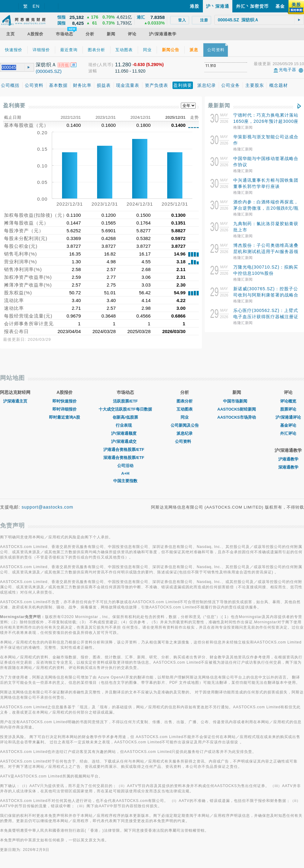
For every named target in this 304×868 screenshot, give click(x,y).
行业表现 (125, 425)
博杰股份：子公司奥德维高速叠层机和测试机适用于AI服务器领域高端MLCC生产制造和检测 (266, 251)
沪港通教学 (288, 459)
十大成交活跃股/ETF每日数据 (125, 409)
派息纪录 (185, 433)
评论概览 (288, 401)
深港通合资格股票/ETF (125, 458)
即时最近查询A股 (65, 417)
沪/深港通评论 (288, 417)
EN (36, 6)
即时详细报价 (65, 409)
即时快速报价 (65, 401)
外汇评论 (288, 433)
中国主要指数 (125, 481)
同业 (185, 417)
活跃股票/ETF (125, 401)
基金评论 (288, 425)
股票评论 (288, 409)
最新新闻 (219, 106)
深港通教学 (288, 467)
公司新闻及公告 (185, 425)
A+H (125, 473)
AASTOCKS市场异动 (237, 417)
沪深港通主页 (15, 401)
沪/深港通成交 (125, 441)
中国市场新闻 (237, 401)
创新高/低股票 (125, 417)
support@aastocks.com (48, 507)
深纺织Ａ (46, 65)
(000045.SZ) (49, 71)
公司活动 (125, 466)
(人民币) (105, 65)
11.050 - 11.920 (130, 71)
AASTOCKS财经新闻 (237, 409)
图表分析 (185, 401)
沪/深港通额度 (125, 433)
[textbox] (259, 20)
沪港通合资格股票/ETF (125, 450)
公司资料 (185, 441)
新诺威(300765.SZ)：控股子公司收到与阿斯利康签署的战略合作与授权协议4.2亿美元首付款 (266, 295)
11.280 (123, 65)
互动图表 (185, 409)
